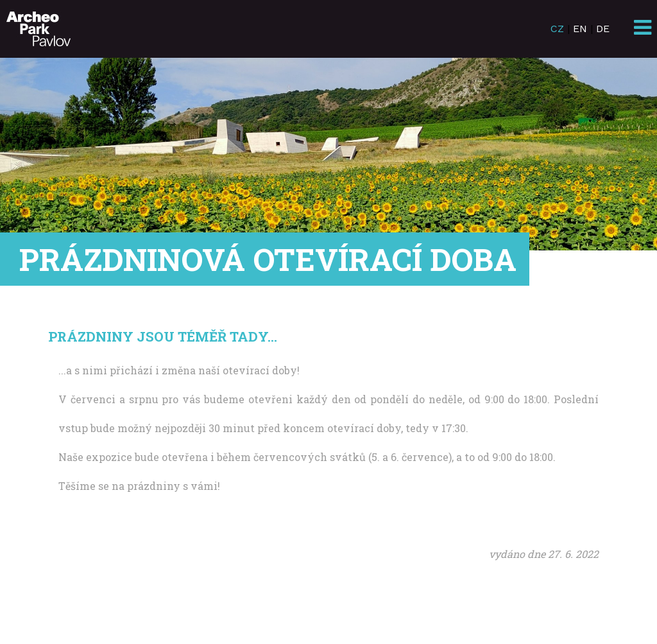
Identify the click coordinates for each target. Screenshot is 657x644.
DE (603, 29)
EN (580, 29)
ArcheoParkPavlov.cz (38, 29)
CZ (557, 29)
